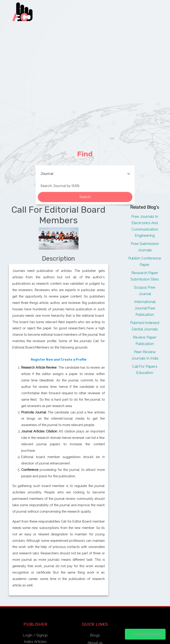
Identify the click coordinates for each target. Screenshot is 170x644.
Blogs (95, 635)
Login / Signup (35, 635)
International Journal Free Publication (145, 308)
